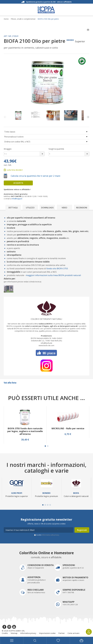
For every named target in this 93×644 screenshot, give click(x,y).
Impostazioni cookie (47, 633)
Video (64, 208)
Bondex (46, 493)
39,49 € (25, 440)
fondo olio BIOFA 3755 (57, 268)
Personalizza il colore (14, 137)
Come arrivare (74, 633)
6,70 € (68, 434)
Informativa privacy (28, 633)
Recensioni (82, 208)
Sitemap (14, 633)
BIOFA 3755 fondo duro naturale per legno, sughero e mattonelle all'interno (25, 431)
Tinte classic (10, 132)
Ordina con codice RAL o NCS (17, 142)
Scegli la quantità (56, 149)
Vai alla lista (10, 383)
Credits (5, 633)
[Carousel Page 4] (50, 505)
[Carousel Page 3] (48, 505)
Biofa (76, 493)
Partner (62, 633)
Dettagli (13, 208)
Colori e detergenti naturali (46, 319)
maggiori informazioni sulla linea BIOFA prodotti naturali (53, 275)
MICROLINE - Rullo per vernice (68, 428)
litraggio (8, 149)
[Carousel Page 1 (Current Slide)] (45, 446)
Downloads (47, 208)
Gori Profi (17, 493)
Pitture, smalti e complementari (23, 19)
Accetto (48, 535)
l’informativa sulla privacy (50, 535)
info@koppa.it (17, 199)
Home (6, 19)
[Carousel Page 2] (48, 446)
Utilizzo (30, 208)
